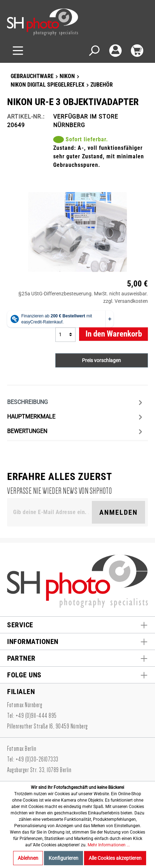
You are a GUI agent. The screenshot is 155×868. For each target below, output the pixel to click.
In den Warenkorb (114, 334)
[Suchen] (94, 51)
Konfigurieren (63, 858)
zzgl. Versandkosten (126, 301)
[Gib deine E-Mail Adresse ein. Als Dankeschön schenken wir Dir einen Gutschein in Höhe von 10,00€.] (51, 512)
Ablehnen (28, 858)
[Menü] (18, 51)
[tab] (76, 402)
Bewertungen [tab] (76, 432)
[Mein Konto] (115, 51)
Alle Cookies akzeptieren (115, 858)
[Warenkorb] (137, 51)
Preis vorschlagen (101, 360)
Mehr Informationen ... (109, 845)
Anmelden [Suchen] (118, 512)
